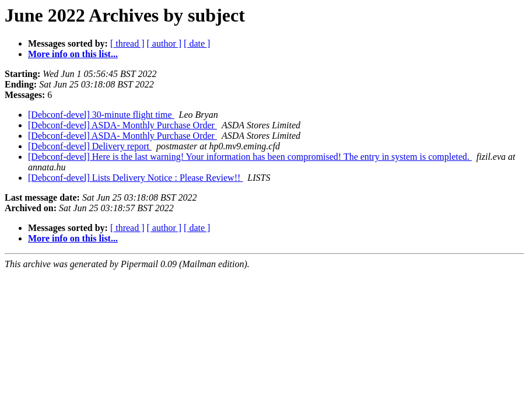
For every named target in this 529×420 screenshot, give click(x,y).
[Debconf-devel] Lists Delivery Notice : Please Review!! (135, 178)
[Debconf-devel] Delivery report (90, 146)
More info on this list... (73, 54)
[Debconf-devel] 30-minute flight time (101, 115)
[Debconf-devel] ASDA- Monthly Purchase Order (122, 125)
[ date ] (197, 43)
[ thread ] (127, 43)
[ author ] (164, 43)
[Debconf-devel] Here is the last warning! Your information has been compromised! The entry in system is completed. (250, 157)
